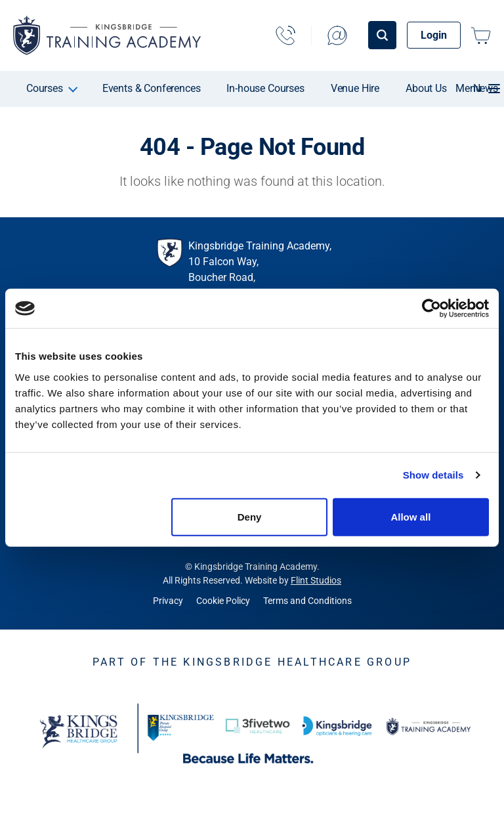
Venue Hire (355, 88)
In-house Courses (265, 88)
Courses (45, 88)
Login (434, 35)
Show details (433, 475)
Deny (250, 516)
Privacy (168, 601)
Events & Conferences (152, 88)
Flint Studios (316, 580)
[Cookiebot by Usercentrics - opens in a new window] (431, 309)
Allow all (410, 516)
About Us (426, 88)
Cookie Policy (223, 601)
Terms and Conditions (307, 601)
